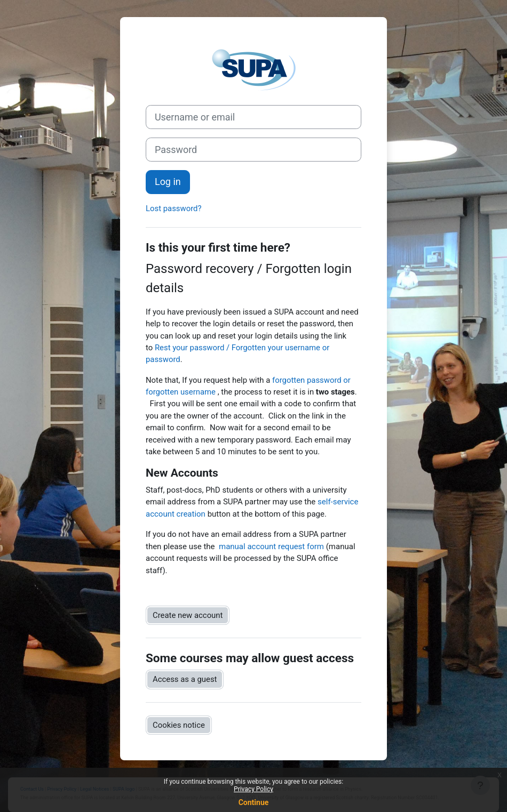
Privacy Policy (253, 789)
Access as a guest (185, 679)
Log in (168, 182)
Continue (254, 802)
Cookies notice (179, 725)
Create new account (188, 615)
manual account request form (271, 546)
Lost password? (174, 208)
